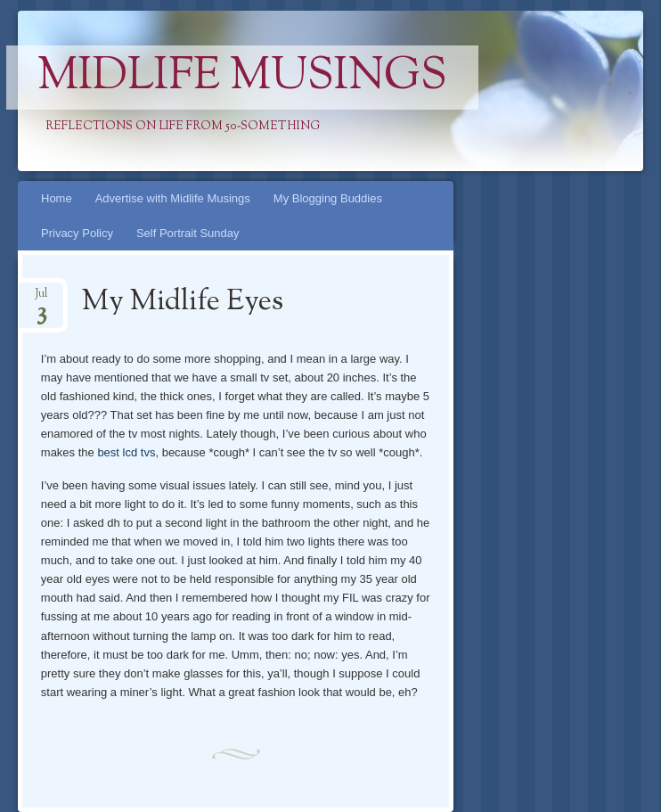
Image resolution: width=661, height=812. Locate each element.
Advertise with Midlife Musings (173, 198)
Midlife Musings (242, 78)
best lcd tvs (126, 452)
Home (57, 198)
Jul (41, 299)
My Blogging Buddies (328, 198)
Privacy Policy (77, 233)
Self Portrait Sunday (188, 233)
